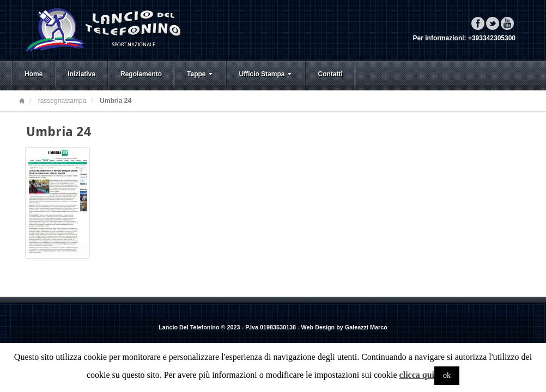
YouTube (507, 23)
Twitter (493, 23)
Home (34, 74)
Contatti (330, 74)
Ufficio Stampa (266, 74)
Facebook (478, 23)
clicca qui (417, 375)
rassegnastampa (62, 101)
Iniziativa (81, 74)
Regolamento (141, 74)
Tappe (201, 74)
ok (447, 375)
